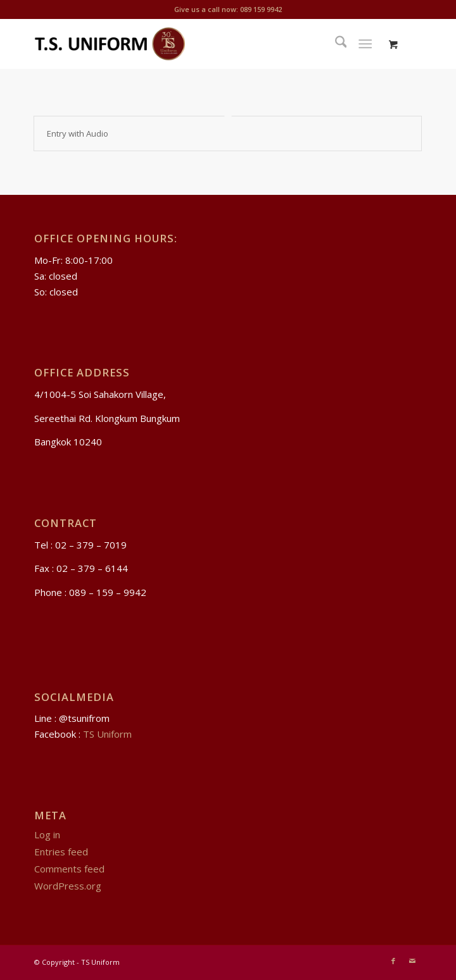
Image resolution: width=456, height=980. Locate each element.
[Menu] (366, 44)
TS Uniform (107, 734)
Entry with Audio (78, 133)
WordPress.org (68, 886)
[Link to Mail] (412, 961)
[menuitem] (335, 44)
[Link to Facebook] (393, 961)
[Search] (335, 44)
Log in (47, 834)
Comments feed (69, 869)
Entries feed (61, 852)
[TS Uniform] (189, 44)
